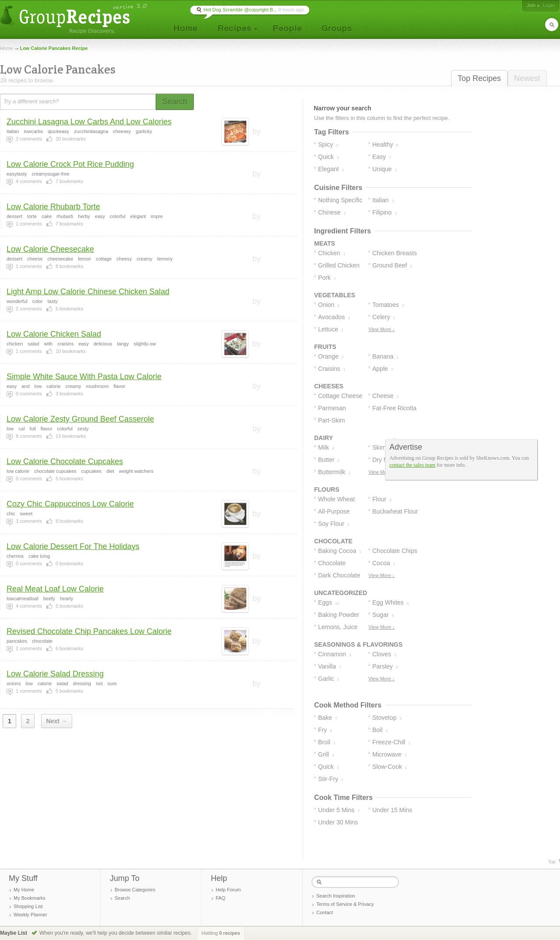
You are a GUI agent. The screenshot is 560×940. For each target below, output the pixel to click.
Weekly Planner (30, 915)
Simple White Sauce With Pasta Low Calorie (84, 377)
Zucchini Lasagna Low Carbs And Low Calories (89, 122)
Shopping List (28, 906)
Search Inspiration (336, 896)
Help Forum (228, 890)
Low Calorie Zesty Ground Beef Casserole (80, 419)
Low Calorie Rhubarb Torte (53, 207)
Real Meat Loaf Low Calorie (55, 589)
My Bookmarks (30, 898)
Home (6, 48)
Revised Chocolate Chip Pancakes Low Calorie (89, 631)
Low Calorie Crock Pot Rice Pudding (70, 164)
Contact (325, 912)
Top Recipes (479, 78)
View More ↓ (381, 329)
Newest (527, 78)
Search (122, 898)
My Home (24, 890)
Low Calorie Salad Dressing (55, 674)
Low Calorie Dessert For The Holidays (73, 546)
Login (549, 5)
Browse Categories (135, 890)
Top (552, 862)
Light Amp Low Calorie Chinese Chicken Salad (88, 292)
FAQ (220, 898)
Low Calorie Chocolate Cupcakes (65, 461)
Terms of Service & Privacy (345, 904)
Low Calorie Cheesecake (50, 249)
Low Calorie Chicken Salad (54, 334)
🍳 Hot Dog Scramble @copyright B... (236, 10)
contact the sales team (412, 465)
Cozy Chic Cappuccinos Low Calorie (70, 504)
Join (531, 5)
